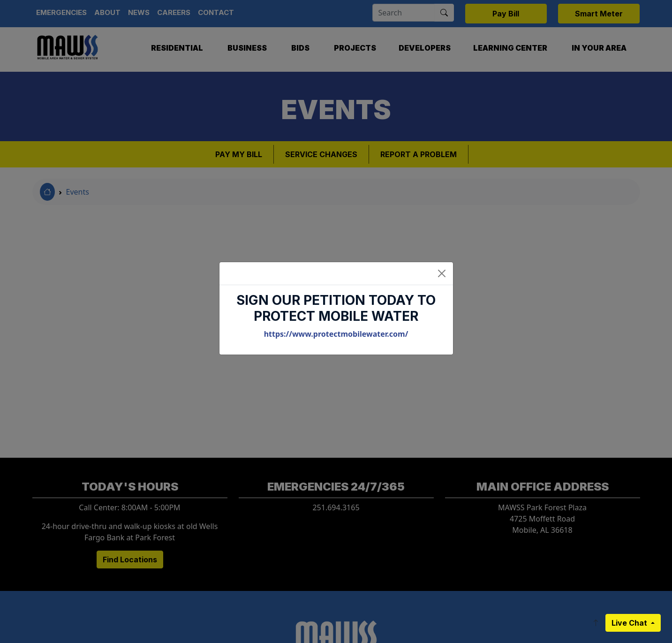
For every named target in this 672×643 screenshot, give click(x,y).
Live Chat (630, 623)
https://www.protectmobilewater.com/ (336, 334)
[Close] (442, 273)
